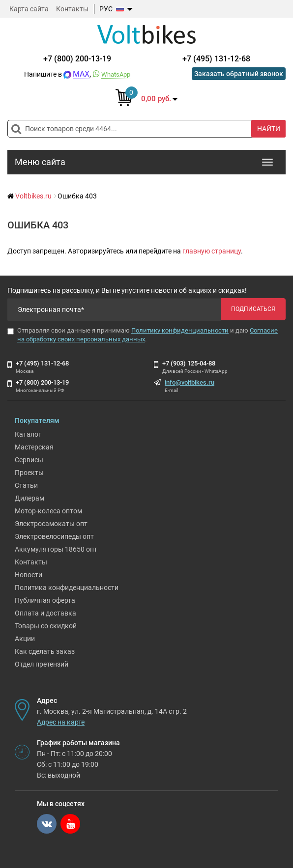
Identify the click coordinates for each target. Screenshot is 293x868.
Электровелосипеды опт (54, 536)
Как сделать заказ (45, 651)
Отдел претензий (42, 664)
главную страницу (212, 251)
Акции (25, 639)
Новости (29, 575)
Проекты (29, 473)
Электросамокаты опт (51, 524)
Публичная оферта (45, 600)
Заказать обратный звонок (239, 74)
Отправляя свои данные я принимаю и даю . (143, 335)
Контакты (72, 9)
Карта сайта (29, 9)
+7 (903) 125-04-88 (189, 363)
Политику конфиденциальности (180, 330)
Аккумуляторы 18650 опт (56, 549)
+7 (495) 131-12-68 (216, 59)
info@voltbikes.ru (190, 382)
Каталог (28, 434)
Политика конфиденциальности (67, 588)
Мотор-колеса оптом (48, 511)
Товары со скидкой (46, 626)
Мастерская (34, 447)
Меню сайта (40, 162)
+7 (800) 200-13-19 (77, 59)
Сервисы (29, 460)
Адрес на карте (61, 722)
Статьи (26, 485)
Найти (269, 129)
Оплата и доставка (45, 613)
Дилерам (29, 498)
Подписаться (253, 309)
